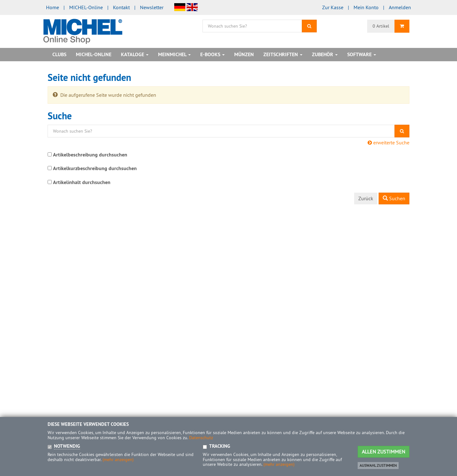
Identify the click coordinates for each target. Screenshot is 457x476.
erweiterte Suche (388, 142)
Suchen (394, 198)
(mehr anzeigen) (118, 459)
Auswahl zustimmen (378, 465)
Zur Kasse (333, 7)
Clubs (59, 54)
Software (362, 54)
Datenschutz (201, 438)
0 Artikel (381, 26)
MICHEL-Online (86, 7)
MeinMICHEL (174, 54)
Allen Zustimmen (384, 452)
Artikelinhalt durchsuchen (82, 182)
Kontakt (121, 7)
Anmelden (400, 7)
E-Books (212, 54)
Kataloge (135, 54)
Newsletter (152, 7)
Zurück (366, 198)
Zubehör (325, 54)
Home (53, 7)
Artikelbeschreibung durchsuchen (90, 155)
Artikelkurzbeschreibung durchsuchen (95, 168)
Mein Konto (366, 7)
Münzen (244, 54)
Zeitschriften (283, 54)
